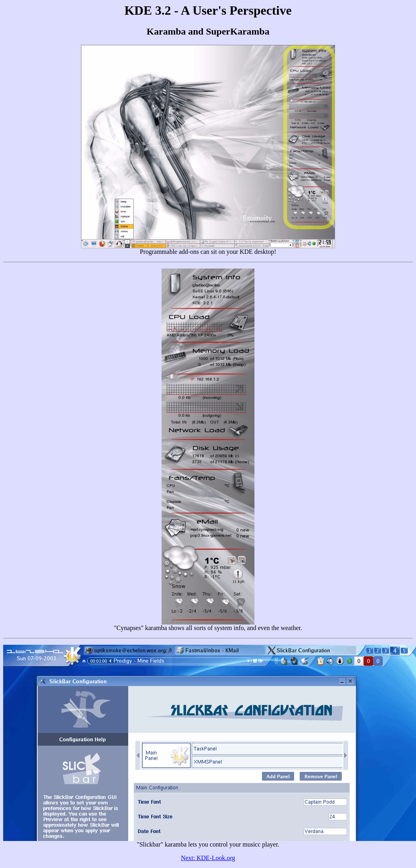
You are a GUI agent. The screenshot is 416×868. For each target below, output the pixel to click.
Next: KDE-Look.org (208, 858)
